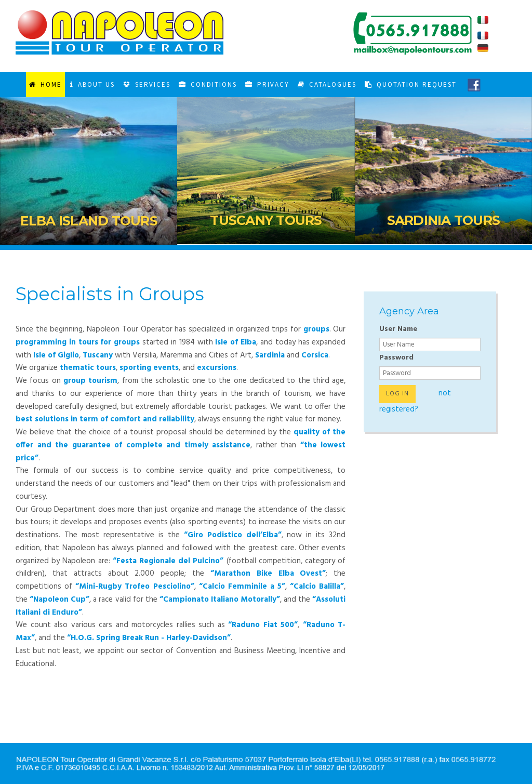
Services (147, 84)
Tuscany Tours (266, 220)
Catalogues (327, 84)
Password (396, 358)
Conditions (208, 84)
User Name (398, 329)
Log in (397, 394)
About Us (92, 84)
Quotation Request (411, 84)
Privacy (267, 84)
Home (45, 84)
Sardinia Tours (444, 220)
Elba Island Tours (89, 221)
